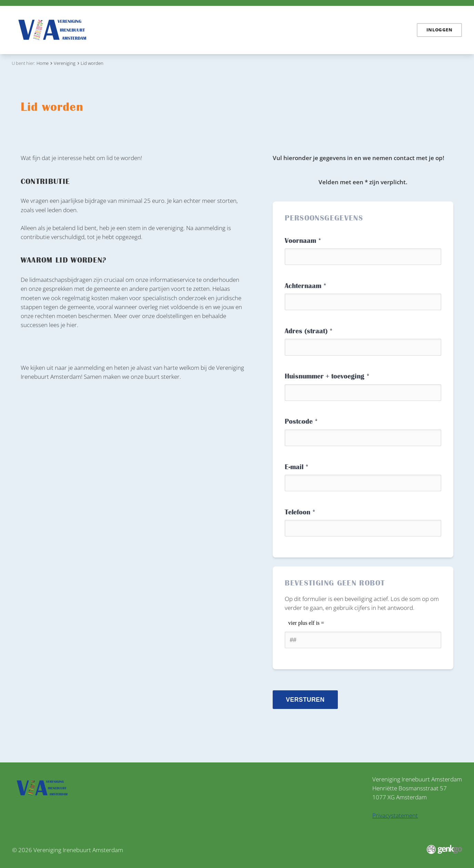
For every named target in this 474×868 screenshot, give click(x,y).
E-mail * (297, 467)
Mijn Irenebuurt (332, 30)
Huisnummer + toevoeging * (327, 376)
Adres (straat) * (309, 331)
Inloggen (439, 30)
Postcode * (301, 421)
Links (234, 30)
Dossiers (170, 30)
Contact (371, 30)
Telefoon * (300, 512)
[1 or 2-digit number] (363, 640)
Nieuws (140, 30)
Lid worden (92, 63)
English (399, 30)
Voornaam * (303, 241)
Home (119, 29)
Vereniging (288, 30)
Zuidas (257, 30)
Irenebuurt (204, 30)
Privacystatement (395, 815)
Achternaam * (306, 286)
